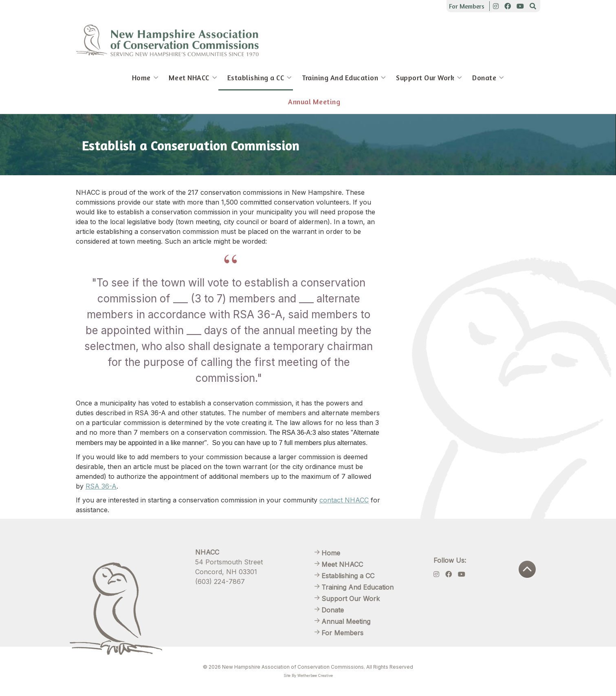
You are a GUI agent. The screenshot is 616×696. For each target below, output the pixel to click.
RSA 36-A (101, 486)
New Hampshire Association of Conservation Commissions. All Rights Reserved (318, 667)
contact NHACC (344, 500)
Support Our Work (425, 78)
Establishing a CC (256, 78)
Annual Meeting (314, 102)
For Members (467, 6)
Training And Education (340, 78)
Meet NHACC (189, 78)
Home (141, 78)
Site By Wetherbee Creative (308, 675)
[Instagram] (496, 6)
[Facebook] (508, 6)
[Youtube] (520, 6)
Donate (484, 78)
